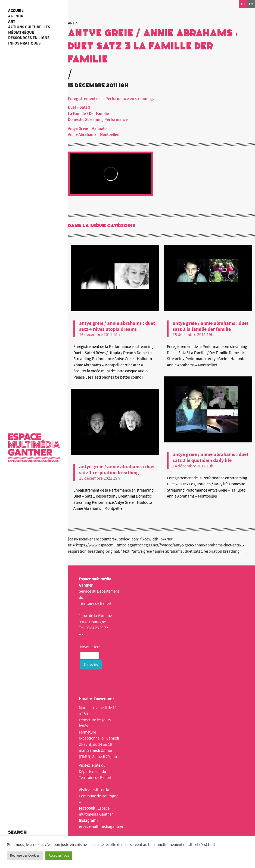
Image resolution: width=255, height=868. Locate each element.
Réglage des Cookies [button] (25, 856)
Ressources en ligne (29, 38)
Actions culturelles (29, 27)
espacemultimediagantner (101, 827)
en (251, 4)
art (12, 22)
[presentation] (122, 681)
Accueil (16, 11)
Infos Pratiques (24, 43)
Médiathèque (21, 32)
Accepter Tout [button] (59, 856)
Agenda (16, 16)
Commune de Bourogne (99, 796)
